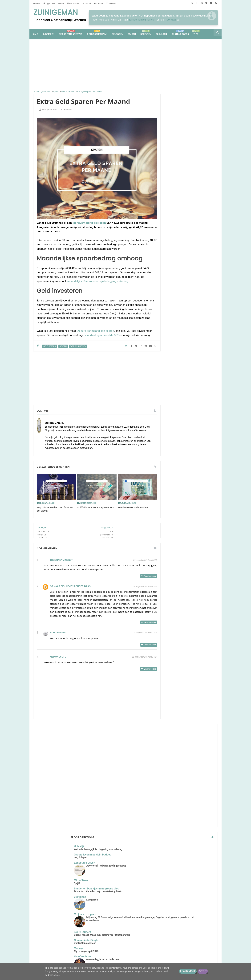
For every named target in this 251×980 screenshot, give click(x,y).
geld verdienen (127, 503)
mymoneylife (58, 657)
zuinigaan (200, 696)
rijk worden (187, 672)
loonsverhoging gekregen (89, 223)
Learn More (188, 971)
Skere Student (180, 263)
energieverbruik (176, 648)
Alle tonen (208, 356)
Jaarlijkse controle (181, 351)
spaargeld (186, 678)
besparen (174, 637)
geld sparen (50, 346)
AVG (61, 3)
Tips (196, 33)
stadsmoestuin (187, 684)
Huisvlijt (176, 165)
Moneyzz (176, 282)
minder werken (46, 503)
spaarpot (199, 678)
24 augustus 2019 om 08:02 (145, 560)
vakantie (173, 690)
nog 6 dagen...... (179, 179)
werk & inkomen (78, 346)
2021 (175, 738)
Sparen (132, 34)
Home (37, 3)
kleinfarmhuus (180, 291)
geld (190, 648)
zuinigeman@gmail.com (142, 20)
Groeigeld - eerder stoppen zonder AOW (187, 329)
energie (194, 643)
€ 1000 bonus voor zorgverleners (95, 508)
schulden (174, 678)
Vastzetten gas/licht (182, 277)
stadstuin (202, 684)
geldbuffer (174, 666)
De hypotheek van (97, 33)
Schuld (196, 625)
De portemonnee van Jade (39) (191, 588)
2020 (175, 743)
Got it (203, 971)
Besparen (146, 33)
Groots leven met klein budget (189, 176)
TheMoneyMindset (61, 560)
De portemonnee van (71, 33)
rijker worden (203, 672)
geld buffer (197, 654)
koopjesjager (203, 666)
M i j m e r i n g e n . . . (184, 242)
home (35, 34)
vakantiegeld (187, 690)
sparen (63, 346)
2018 (175, 753)
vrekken (173, 696)
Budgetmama (58, 633)
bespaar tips (202, 631)
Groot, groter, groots (191, 431)
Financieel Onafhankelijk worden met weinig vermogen (69, 934)
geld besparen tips (178, 654)
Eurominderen (180, 348)
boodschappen (189, 637)
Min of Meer (178, 202)
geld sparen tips (193, 660)
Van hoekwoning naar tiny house (64, 946)
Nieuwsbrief (73, 3)
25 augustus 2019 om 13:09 (145, 633)
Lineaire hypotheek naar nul (188, 320)
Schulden (161, 34)
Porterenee (178, 308)
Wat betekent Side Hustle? (133, 508)
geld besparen (203, 648)
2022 (175, 733)
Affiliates (111, 3)
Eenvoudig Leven (182, 185)
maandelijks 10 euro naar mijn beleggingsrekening (98, 281)
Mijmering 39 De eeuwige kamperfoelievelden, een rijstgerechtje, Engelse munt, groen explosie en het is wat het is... (191, 251)
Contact (99, 3)
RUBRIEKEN (48, 34)
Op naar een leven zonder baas (70, 586)
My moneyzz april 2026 (183, 285)
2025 (175, 728)
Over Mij (87, 3)
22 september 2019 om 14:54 (145, 657)
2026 (175, 723)
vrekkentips (186, 696)
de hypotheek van (178, 643)
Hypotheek (49, 3)
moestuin (173, 672)
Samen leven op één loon (191, 468)
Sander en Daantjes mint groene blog (191, 212)
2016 (175, 763)
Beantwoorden (150, 576)
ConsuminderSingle (183, 274)
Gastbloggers (180, 33)
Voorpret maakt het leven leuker (188, 323)
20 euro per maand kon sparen (95, 331)
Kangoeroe (189, 227)
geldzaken (188, 666)
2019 (175, 748)
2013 (175, 768)
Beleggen (117, 34)
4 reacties (66, 110)
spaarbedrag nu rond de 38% (102, 335)
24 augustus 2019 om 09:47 (145, 586)
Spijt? (174, 205)
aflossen (188, 631)
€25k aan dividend (193, 333)
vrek (199, 690)
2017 (175, 758)
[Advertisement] (97, 65)
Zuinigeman (56, 13)
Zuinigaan (177, 224)
